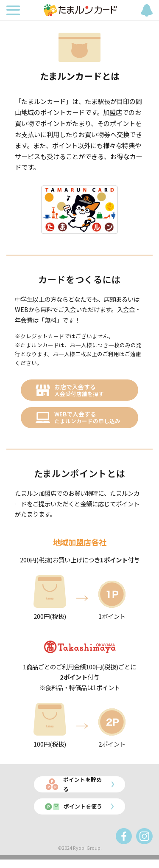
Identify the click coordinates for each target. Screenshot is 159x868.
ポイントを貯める (83, 790)
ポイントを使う (80, 814)
